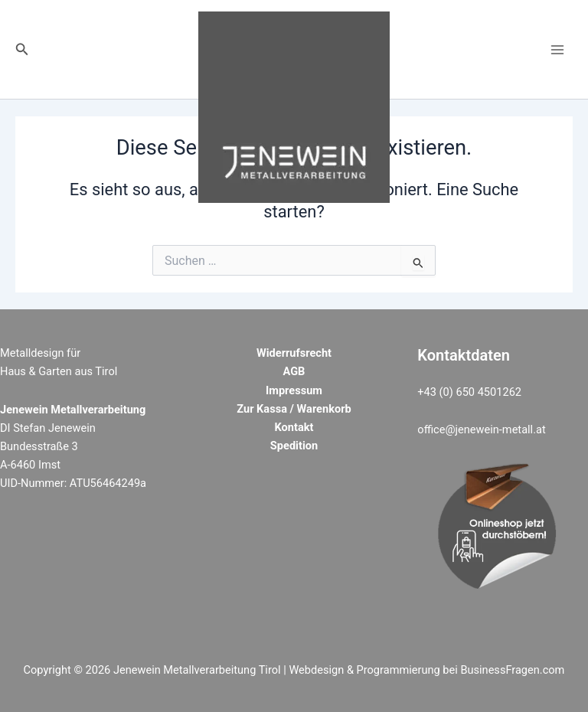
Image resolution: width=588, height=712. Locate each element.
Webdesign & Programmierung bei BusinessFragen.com (426, 670)
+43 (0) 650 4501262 (469, 392)
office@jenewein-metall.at (481, 429)
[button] (22, 49)
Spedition (294, 446)
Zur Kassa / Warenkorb (294, 409)
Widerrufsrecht (294, 353)
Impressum (294, 390)
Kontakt (294, 427)
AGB (294, 371)
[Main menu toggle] (557, 49)
